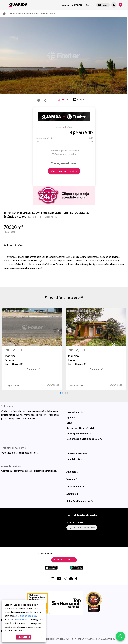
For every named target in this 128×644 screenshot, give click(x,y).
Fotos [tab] (63, 99)
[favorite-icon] (39, 101)
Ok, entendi (24, 637)
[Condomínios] (83, 487)
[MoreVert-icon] (21, 350)
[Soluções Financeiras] (92, 501)
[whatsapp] (120, 636)
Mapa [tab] (79, 99)
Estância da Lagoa (45, 13)
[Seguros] (78, 494)
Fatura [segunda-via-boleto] (103, 5)
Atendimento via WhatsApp (82, 528)
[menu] (5, 5)
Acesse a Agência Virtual (64, 560)
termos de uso (22, 619)
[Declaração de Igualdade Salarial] (105, 439)
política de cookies (26, 616)
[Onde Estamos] (120, 5)
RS (20, 13)
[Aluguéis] (78, 472)
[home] (18, 5)
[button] (89, 5)
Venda (12, 13)
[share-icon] (45, 101)
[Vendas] (77, 479)
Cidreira (29, 13)
